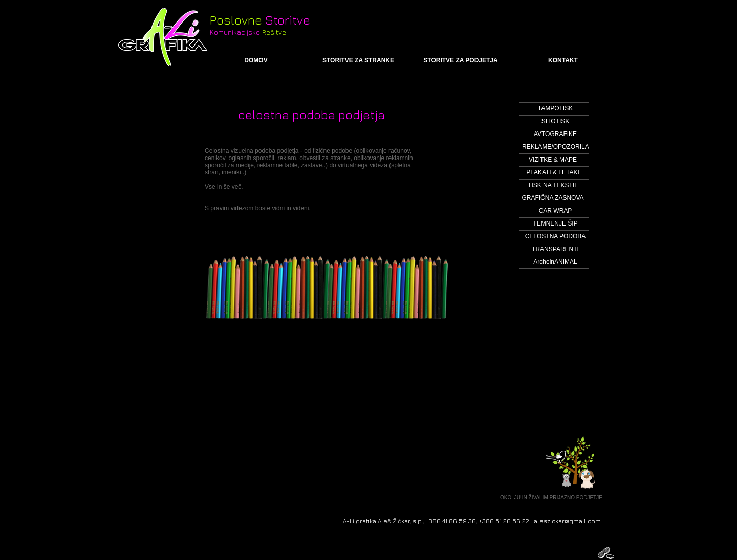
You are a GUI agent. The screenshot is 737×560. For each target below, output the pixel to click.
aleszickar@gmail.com (567, 521)
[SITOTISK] (555, 121)
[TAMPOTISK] (555, 109)
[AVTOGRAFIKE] (555, 134)
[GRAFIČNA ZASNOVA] (553, 198)
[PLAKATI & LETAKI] (553, 173)
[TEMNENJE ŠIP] (555, 224)
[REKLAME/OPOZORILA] (556, 147)
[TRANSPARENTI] (555, 249)
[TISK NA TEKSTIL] (553, 185)
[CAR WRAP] (555, 211)
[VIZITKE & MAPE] (553, 160)
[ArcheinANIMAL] (555, 262)
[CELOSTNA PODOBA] (555, 237)
